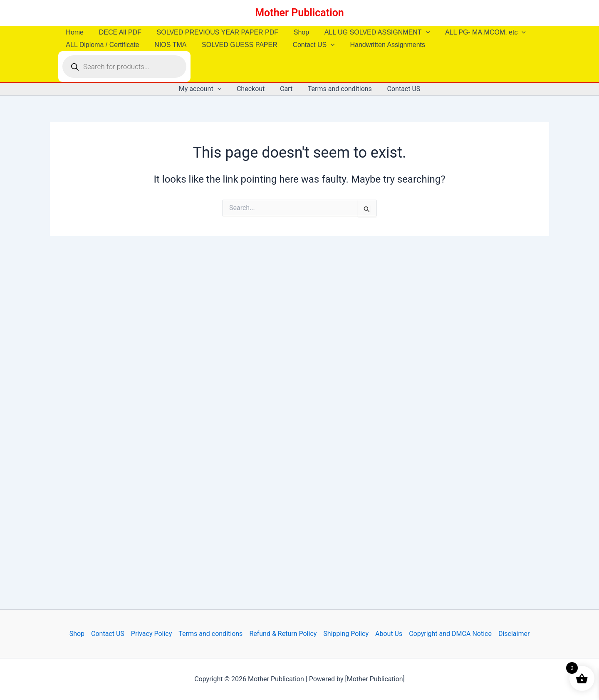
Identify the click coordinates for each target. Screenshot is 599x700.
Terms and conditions (338, 89)
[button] (417, 32)
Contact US (400, 89)
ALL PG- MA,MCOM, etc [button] (475, 32)
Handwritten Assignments (379, 45)
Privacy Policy (152, 634)
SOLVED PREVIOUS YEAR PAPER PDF (213, 32)
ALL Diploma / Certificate (101, 45)
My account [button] (204, 89)
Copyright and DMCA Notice (450, 634)
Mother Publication (299, 13)
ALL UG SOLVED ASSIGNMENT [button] (368, 32)
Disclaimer (514, 634)
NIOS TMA (167, 45)
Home (74, 32)
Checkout (253, 89)
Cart (286, 89)
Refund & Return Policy (283, 634)
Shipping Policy (346, 634)
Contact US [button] (307, 45)
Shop (294, 32)
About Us (389, 634)
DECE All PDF (117, 32)
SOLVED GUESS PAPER (235, 45)
